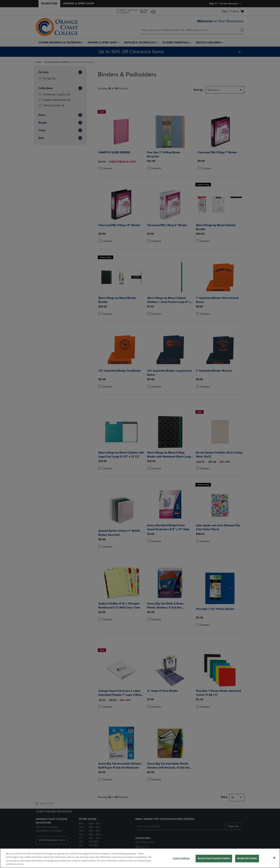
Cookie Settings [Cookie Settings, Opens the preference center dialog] (181, 858)
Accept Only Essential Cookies (214, 858)
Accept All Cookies (247, 858)
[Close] (274, 858)
